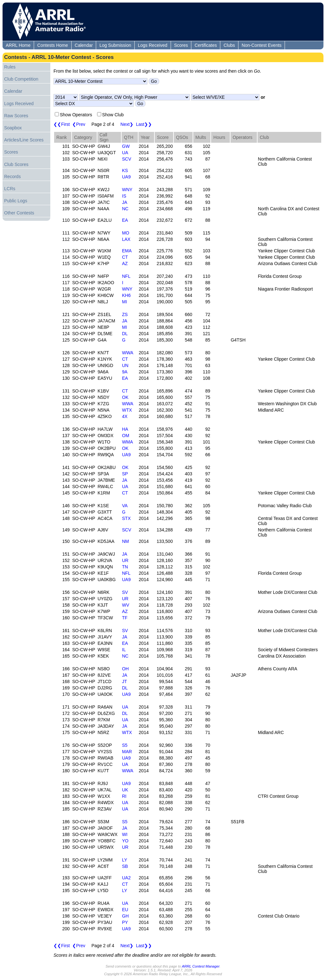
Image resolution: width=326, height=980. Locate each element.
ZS (125, 314)
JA (124, 202)
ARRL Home (18, 45)
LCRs (10, 189)
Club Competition (21, 79)
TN (125, 567)
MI (124, 302)
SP (125, 474)
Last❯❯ (144, 124)
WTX (127, 410)
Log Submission (115, 45)
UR (125, 560)
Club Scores (16, 164)
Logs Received (153, 45)
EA (125, 220)
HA (125, 429)
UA (125, 153)
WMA (127, 442)
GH (125, 916)
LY (124, 860)
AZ (125, 263)
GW (126, 146)
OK (125, 397)
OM (126, 436)
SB (125, 866)
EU (125, 910)
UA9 (126, 177)
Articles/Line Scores (24, 140)
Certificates (206, 45)
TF (125, 618)
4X (125, 416)
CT (125, 257)
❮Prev (79, 124)
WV (126, 605)
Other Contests (19, 213)
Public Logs (16, 201)
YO (125, 841)
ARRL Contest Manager (201, 966)
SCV (127, 159)
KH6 (126, 295)
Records (12, 177)
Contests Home (53, 45)
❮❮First (62, 124)
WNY (127, 190)
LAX (126, 239)
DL (125, 334)
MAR (127, 752)
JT (124, 681)
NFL (126, 276)
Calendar (84, 45)
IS (124, 196)
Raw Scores (16, 116)
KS (125, 170)
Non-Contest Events (262, 45)
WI (125, 834)
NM (125, 541)
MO (126, 233)
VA (125, 506)
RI (124, 796)
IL (124, 650)
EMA (127, 251)
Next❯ (127, 124)
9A (125, 372)
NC (125, 209)
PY (125, 922)
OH (125, 669)
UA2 (126, 878)
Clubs (229, 45)
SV (125, 592)
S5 (125, 745)
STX (126, 518)
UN (125, 365)
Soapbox (13, 128)
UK (125, 790)
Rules (10, 67)
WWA (128, 353)
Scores (181, 45)
